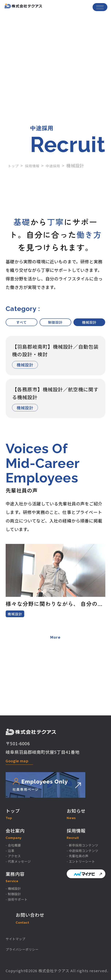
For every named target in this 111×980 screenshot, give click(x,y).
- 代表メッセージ (22, 852)
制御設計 (55, 323)
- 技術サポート (20, 894)
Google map (20, 737)
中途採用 (60, 165)
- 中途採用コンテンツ (77, 838)
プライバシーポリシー (27, 949)
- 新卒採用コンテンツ (77, 832)
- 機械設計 (15, 880)
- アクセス (15, 845)
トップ (14, 165)
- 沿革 (11, 838)
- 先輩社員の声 (71, 845)
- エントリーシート (75, 852)
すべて (22, 323)
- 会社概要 (15, 832)
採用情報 (36, 165)
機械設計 (89, 323)
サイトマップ (18, 936)
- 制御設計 (15, 887)
